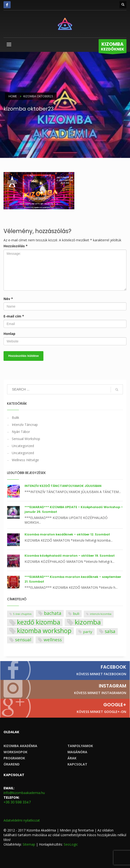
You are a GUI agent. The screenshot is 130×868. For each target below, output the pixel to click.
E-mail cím (14, 316)
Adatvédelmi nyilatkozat (22, 820)
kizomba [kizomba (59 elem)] (88, 622)
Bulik (15, 418)
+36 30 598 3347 (17, 802)
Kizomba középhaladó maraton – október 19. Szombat (70, 556)
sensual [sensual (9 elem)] (23, 640)
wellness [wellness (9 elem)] (53, 640)
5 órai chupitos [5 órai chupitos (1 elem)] (22, 614)
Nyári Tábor (21, 432)
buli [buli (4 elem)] (76, 613)
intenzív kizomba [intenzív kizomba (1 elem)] (101, 614)
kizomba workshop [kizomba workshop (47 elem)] (44, 631)
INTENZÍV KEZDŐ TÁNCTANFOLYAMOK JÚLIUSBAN (63, 486)
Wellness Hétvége (25, 460)
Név (8, 299)
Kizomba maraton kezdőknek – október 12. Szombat (67, 534)
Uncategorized (23, 446)
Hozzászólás (16, 246)
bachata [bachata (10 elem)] (53, 613)
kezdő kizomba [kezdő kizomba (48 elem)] (39, 623)
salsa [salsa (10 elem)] (110, 631)
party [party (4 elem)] (88, 632)
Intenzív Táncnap (25, 425)
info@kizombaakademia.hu (24, 793)
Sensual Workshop (26, 439)
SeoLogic (71, 844)
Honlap (9, 334)
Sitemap (29, 844)
